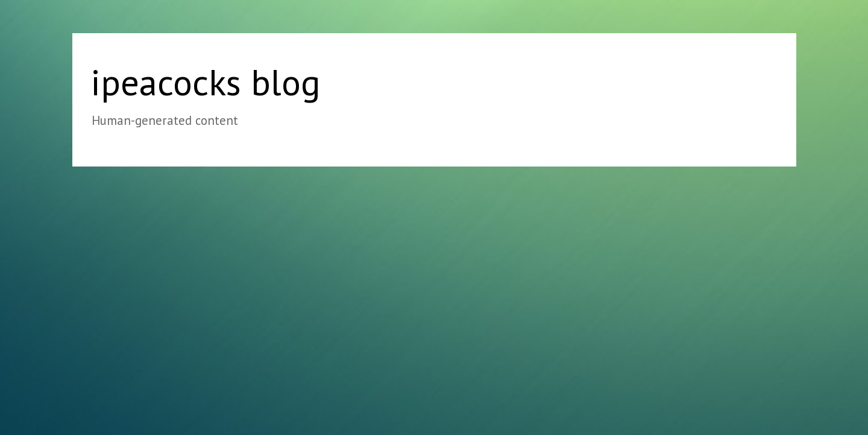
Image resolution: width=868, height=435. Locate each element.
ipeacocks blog (206, 82)
